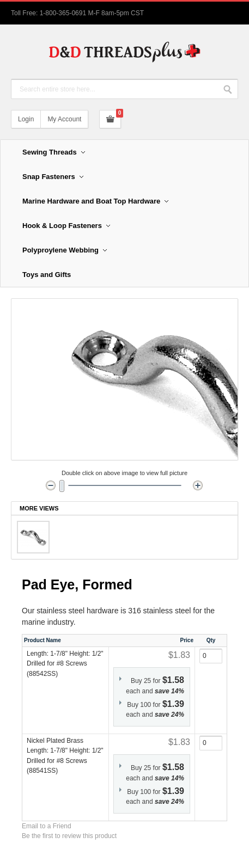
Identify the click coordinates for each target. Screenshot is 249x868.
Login (26, 119)
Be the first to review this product (69, 836)
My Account (64, 119)
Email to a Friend (47, 826)
